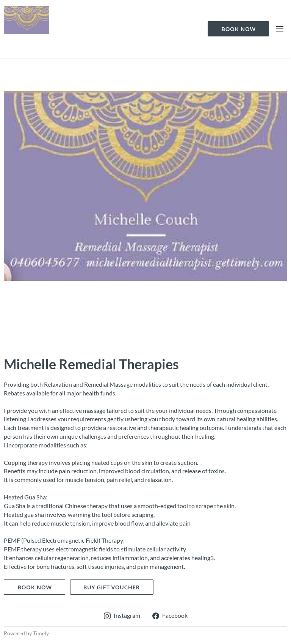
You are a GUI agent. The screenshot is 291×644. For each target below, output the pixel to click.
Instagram (122, 615)
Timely (41, 633)
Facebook (170, 615)
